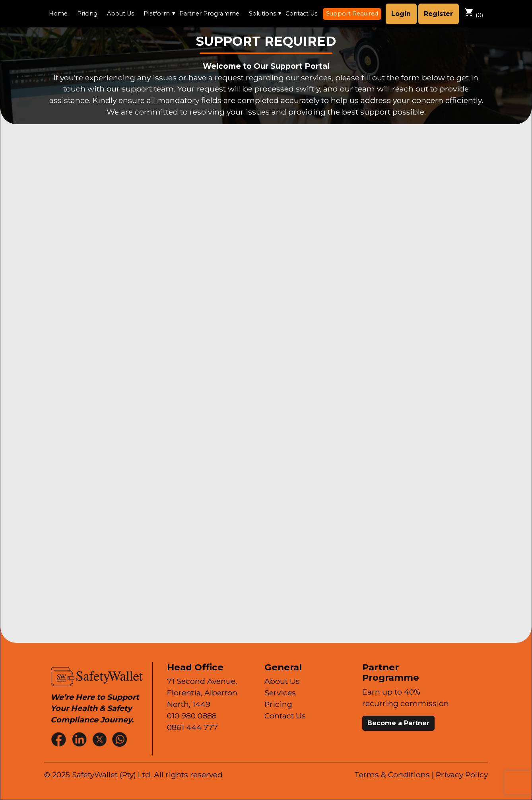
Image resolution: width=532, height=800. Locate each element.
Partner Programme (209, 14)
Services (280, 693)
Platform (157, 14)
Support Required (352, 14)
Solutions (262, 14)
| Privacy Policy (460, 775)
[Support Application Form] (264, 382)
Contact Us (301, 14)
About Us (120, 14)
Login (401, 14)
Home (58, 14)
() (474, 13)
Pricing (87, 14)
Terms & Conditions (392, 775)
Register (438, 14)
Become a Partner (398, 723)
